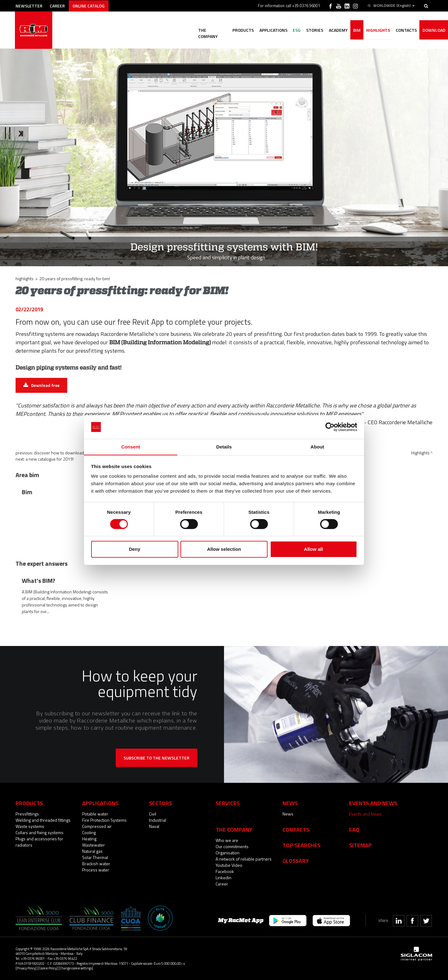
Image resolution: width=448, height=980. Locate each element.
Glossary (296, 861)
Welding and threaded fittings (43, 820)
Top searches (301, 845)
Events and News (365, 814)
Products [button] (237, 30)
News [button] (290, 803)
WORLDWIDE (391, 6)
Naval (154, 826)
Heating (89, 839)
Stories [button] (311, 30)
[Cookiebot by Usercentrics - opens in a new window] (330, 427)
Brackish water (96, 864)
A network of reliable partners (244, 859)
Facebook (225, 871)
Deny (135, 549)
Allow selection (224, 549)
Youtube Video (229, 865)
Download (433, 30)
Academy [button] (335, 30)
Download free (45, 385)
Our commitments (232, 846)
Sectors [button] (161, 803)
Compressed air (97, 826)
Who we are (227, 840)
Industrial (158, 820)
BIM (354, 30)
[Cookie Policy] (48, 968)
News (288, 814)
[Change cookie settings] (76, 968)
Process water (96, 870)
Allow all (313, 549)
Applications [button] (268, 30)
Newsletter (30, 5)
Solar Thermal (95, 857)
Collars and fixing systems (40, 832)
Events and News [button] (373, 803)
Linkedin (224, 878)
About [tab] (317, 447)
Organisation (228, 853)
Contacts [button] (405, 30)
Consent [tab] (131, 447)
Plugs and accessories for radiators (39, 842)
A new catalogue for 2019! (50, 459)
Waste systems (30, 826)
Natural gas (92, 851)
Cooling (89, 832)
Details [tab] (224, 447)
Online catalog (92, 5)
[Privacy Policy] (26, 968)
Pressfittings (27, 814)
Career (60, 5)
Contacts (296, 829)
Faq (354, 829)
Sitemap (360, 845)
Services (228, 803)
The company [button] (206, 30)
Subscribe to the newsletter (156, 758)
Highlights (376, 30)
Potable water (95, 814)
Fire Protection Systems (104, 820)
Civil (153, 814)
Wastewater (93, 845)
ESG (292, 30)
